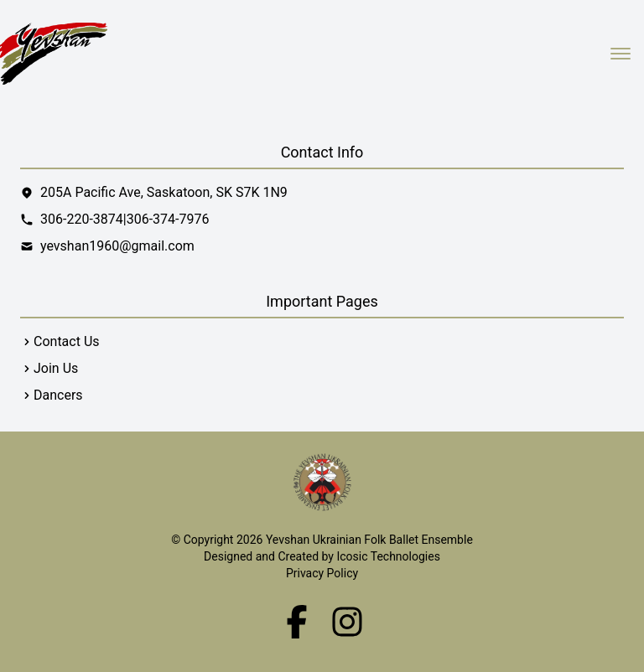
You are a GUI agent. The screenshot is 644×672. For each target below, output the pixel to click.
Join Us (56, 368)
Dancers (58, 395)
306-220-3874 (82, 219)
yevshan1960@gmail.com (117, 246)
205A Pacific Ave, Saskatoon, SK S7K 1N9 (154, 192)
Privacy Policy (322, 573)
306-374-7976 (168, 219)
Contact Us (67, 341)
